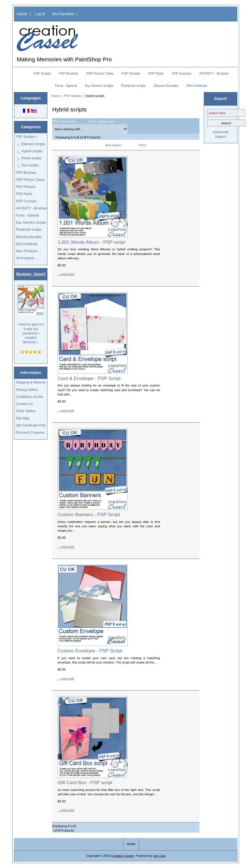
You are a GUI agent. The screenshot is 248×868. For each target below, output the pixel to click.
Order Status (25, 411)
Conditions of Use (29, 397)
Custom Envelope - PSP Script (90, 651)
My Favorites (63, 14)
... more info (66, 274)
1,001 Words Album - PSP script (91, 242)
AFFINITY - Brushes (214, 74)
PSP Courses (182, 74)
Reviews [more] (31, 274)
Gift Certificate (197, 86)
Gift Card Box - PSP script (85, 782)
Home (22, 14)
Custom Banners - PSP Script (89, 514)
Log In (40, 14)
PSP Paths (156, 74)
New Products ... (28, 251)
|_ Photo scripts (29, 158)
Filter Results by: (65, 121)
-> (26, 137)
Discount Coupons (30, 432)
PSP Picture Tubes (100, 74)
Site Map (22, 418)
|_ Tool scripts (27, 165)
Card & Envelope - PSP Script (89, 378)
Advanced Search (221, 134)
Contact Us (24, 404)
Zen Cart (159, 856)
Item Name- (114, 145)
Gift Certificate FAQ (31, 425)
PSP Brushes (69, 74)
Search (220, 99)
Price (143, 145)
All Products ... (27, 258)
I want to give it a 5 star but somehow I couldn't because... (31, 314)
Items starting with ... (103, 121)
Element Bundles (166, 86)
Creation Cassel (122, 856)
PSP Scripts (73, 96)
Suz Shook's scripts (99, 86)
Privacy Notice (27, 390)
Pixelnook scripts (133, 86)
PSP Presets (131, 74)
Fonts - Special (66, 86)
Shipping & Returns (31, 382)
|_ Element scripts (30, 144)
